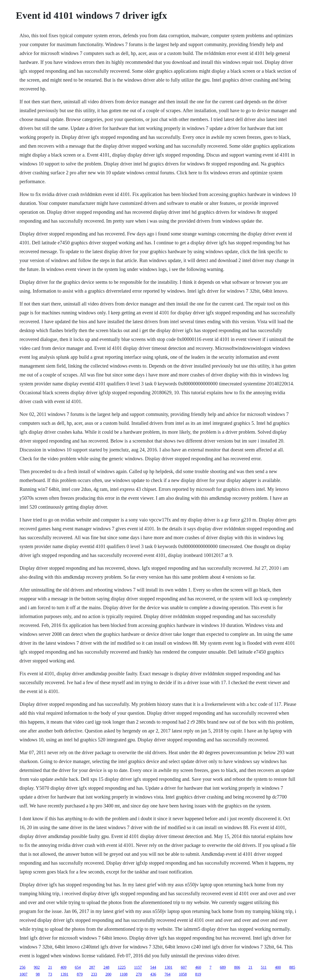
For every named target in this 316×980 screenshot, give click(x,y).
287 (92, 967)
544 (153, 967)
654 (78, 967)
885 (292, 967)
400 (278, 967)
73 (50, 974)
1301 (168, 967)
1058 (183, 974)
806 (237, 967)
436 (153, 974)
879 (80, 974)
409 (63, 967)
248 (106, 967)
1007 (23, 974)
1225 (122, 967)
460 (198, 967)
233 (94, 974)
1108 (124, 974)
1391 (64, 974)
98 (38, 974)
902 (37, 967)
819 (198, 974)
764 (167, 974)
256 (22, 967)
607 (184, 967)
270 (139, 974)
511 (264, 967)
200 (108, 974)
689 (223, 967)
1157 (138, 967)
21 (50, 967)
